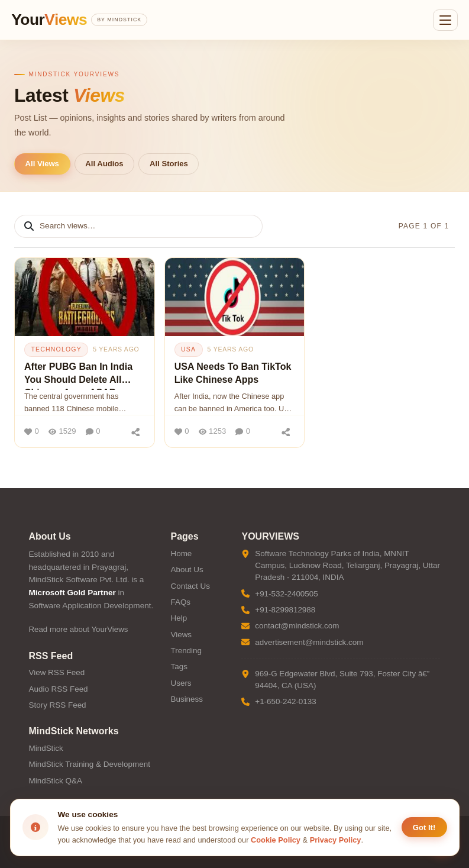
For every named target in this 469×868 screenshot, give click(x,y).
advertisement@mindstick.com (309, 642)
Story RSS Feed (58, 705)
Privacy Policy (336, 840)
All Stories (169, 164)
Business (187, 699)
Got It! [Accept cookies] (424, 827)
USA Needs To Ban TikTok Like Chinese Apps (233, 373)
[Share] (136, 431)
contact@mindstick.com (297, 626)
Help (179, 618)
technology (56, 349)
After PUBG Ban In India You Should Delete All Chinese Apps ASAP (78, 376)
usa (188, 349)
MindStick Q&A (56, 781)
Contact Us (190, 586)
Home (181, 554)
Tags (179, 667)
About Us (187, 569)
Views (181, 635)
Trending (186, 651)
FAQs (180, 602)
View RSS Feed (57, 672)
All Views (42, 164)
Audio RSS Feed (59, 689)
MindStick (46, 748)
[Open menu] (445, 20)
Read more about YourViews (79, 629)
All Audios (104, 164)
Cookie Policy (276, 840)
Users (181, 683)
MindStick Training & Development (90, 764)
